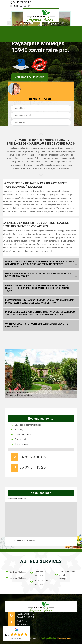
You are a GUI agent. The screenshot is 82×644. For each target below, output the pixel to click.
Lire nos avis (16, 638)
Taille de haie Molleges (38, 573)
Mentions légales (48, 638)
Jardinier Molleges (16, 572)
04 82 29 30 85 (20, 2)
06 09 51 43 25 (20, 6)
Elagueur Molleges (16, 578)
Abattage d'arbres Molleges (40, 582)
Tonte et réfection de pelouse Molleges (65, 575)
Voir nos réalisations (30, 77)
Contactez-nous (64, 638)
